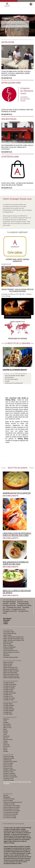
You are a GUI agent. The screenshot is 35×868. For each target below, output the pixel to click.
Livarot (5, 734)
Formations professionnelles (11, 657)
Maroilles (6, 751)
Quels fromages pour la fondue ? (12, 807)
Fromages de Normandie (10, 684)
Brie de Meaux (7, 724)
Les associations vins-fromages (12, 806)
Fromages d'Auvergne (9, 688)
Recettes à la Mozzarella (10, 775)
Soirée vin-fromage (8, 645)
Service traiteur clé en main (10, 651)
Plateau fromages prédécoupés (12, 678)
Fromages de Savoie (9, 683)
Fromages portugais (9, 711)
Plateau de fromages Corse (10, 668)
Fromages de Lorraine (9, 698)
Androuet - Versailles (9, 604)
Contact (6, 622)
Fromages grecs (8, 712)
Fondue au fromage (8, 756)
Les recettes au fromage (10, 818)
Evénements (6, 656)
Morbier (5, 750)
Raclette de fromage (9, 758)
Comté (5, 721)
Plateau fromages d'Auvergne (11, 671)
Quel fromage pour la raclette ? (11, 809)
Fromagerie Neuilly (23, 604)
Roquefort (6, 723)
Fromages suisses (8, 707)
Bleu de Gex (7, 736)
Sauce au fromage (8, 763)
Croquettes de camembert (10, 762)
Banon (5, 729)
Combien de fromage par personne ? (13, 802)
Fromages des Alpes (9, 700)
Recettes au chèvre (8, 772)
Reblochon (6, 719)
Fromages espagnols (9, 706)
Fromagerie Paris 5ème (10, 611)
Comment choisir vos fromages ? (12, 811)
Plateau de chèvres (8, 662)
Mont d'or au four (8, 767)
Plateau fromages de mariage (11, 676)
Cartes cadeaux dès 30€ (10, 634)
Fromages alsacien (8, 691)
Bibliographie (7, 797)
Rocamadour (7, 746)
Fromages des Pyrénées (10, 693)
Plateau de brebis (8, 664)
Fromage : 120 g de (10, 374)
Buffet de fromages (8, 642)
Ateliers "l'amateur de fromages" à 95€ (13, 639)
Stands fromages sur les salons (11, 652)
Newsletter (7, 620)
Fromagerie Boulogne (9, 602)
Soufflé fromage (7, 760)
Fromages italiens (8, 704)
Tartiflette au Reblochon (10, 770)
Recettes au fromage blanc (10, 777)
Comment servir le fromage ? (11, 814)
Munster (5, 733)
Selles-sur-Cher (7, 728)
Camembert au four (8, 779)
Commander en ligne (9, 632)
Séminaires (6, 654)
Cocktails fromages (8, 649)
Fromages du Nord (8, 690)
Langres (5, 741)
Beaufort (6, 731)
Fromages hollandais (9, 709)
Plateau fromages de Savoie (11, 669)
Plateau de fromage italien (10, 673)
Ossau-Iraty (7, 745)
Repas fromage (7, 644)
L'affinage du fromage (9, 804)
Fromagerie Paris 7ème (18, 609)
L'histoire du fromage (9, 799)
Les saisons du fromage (10, 816)
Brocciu (5, 748)
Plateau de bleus (8, 666)
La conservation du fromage (11, 812)
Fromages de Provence (9, 686)
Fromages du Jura (8, 696)
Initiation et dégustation (9, 647)
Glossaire (6, 795)
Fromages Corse (8, 695)
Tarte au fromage (8, 765)
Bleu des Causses (8, 740)
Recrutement (7, 619)
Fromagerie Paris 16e (9, 605)
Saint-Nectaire (7, 726)
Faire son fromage (8, 801)
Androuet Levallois (23, 602)
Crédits (6, 624)
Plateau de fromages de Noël (11, 674)
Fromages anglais (8, 714)
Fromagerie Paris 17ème (14, 607)
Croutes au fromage (8, 780)
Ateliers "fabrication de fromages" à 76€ (14, 640)
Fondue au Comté (8, 768)
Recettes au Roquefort (9, 773)
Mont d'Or (6, 738)
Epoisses (6, 743)
